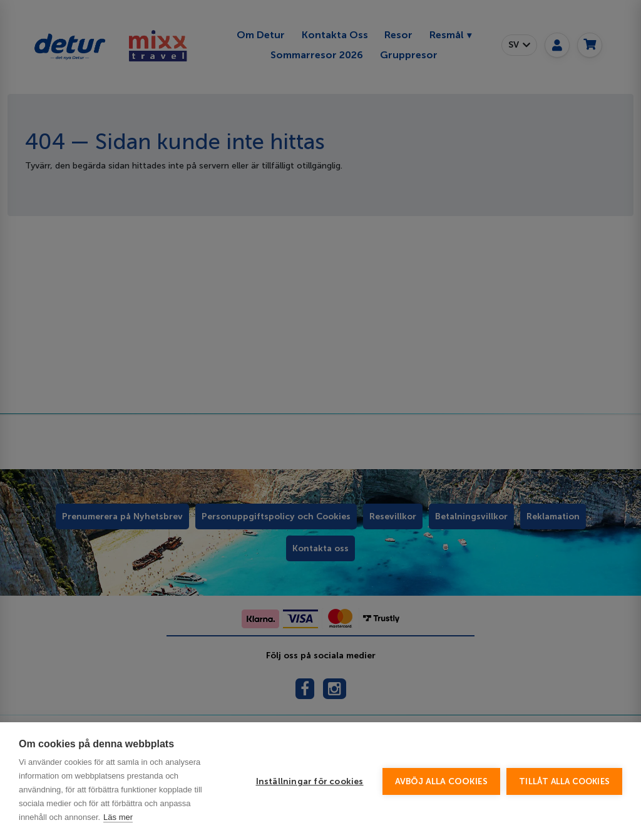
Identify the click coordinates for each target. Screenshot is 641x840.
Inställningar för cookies (310, 781)
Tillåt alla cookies (564, 781)
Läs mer (118, 817)
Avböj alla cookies (442, 781)
